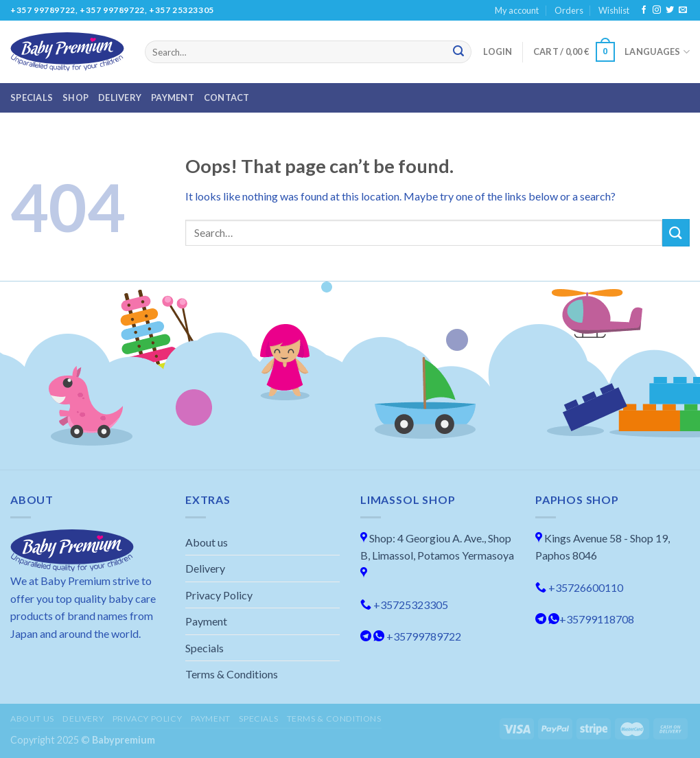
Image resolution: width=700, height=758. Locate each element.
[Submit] (458, 52)
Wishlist (614, 10)
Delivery (120, 97)
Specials (32, 97)
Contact (227, 97)
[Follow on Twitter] (670, 10)
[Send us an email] (683, 10)
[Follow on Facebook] (644, 10)
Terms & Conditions (232, 674)
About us (207, 542)
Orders (569, 10)
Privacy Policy (219, 595)
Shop (75, 97)
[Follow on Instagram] (657, 10)
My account (517, 10)
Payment (173, 97)
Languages (657, 52)
